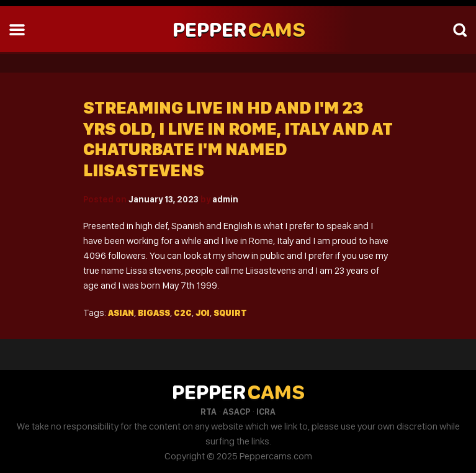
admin (225, 199)
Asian (121, 313)
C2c (183, 313)
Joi (203, 313)
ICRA (266, 412)
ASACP (236, 412)
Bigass (154, 313)
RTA (209, 412)
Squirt (230, 313)
